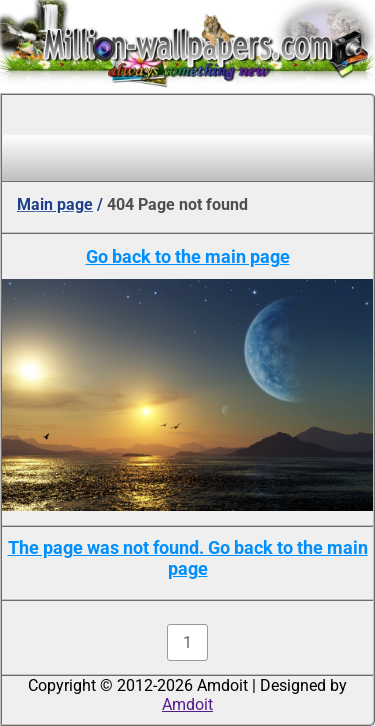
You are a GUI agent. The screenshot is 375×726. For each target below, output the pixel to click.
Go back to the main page (188, 256)
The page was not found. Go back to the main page (188, 558)
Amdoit (187, 704)
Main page (55, 204)
